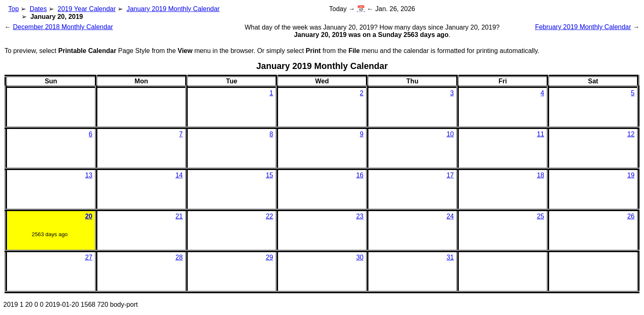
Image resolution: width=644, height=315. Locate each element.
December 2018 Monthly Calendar (63, 27)
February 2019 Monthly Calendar (583, 27)
